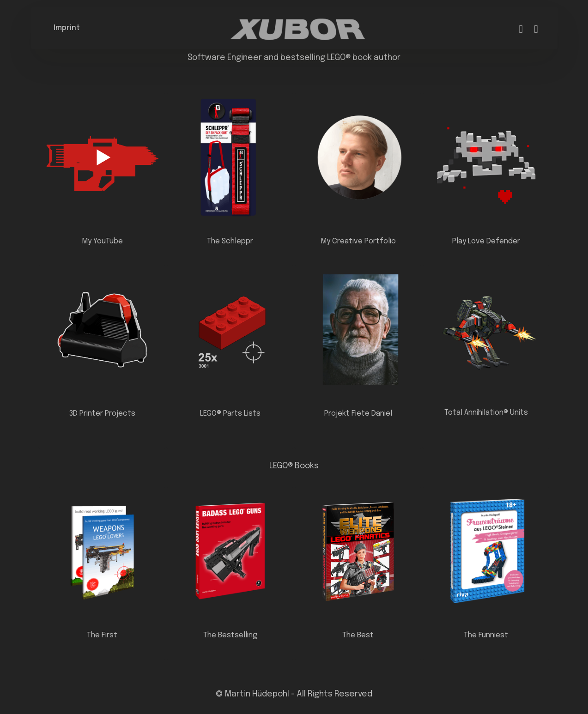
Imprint (67, 28)
